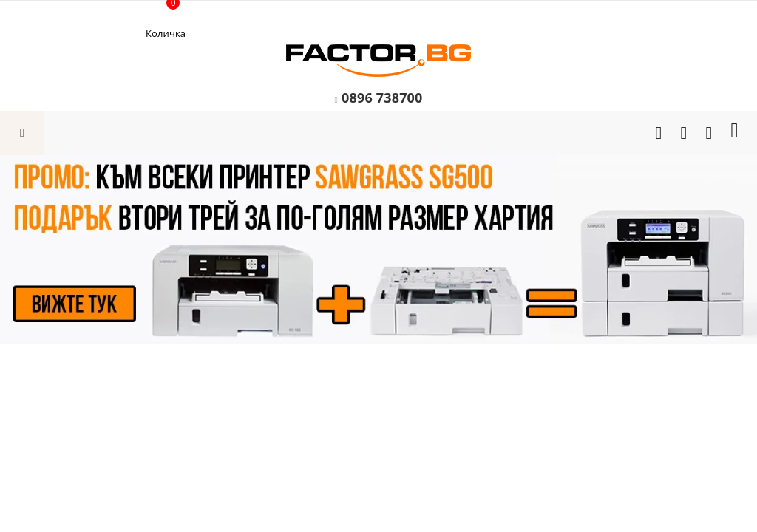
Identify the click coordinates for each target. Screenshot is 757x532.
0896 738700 (382, 98)
